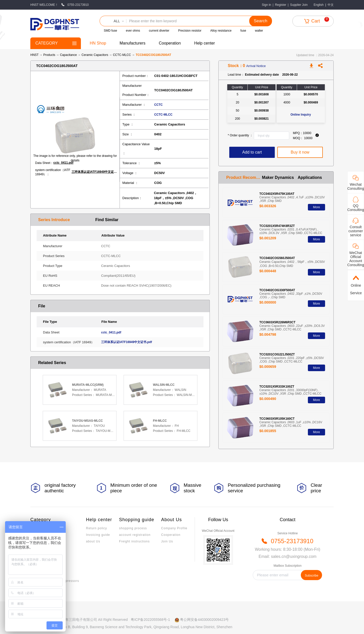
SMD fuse (110, 31)
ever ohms (133, 31)
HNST (34, 55)
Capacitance (69, 55)
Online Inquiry (301, 115)
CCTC (158, 105)
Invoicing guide (98, 535)
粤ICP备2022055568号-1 (150, 620)
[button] (113, 21)
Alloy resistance (221, 31)
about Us (93, 541)
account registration (135, 535)
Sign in (267, 5)
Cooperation (170, 43)
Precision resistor (190, 31)
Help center (204, 43)
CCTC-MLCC (122, 55)
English (319, 5)
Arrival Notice (256, 66)
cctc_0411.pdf (63, 163)
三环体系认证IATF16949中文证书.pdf (96, 172)
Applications (310, 177)
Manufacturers (132, 43)
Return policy (96, 528)
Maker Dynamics (278, 177)
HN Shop (98, 43)
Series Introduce (54, 220)
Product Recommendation (244, 177)
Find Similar (107, 220)
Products (49, 55)
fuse (243, 31)
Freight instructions (134, 541)
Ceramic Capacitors (95, 55)
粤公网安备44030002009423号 (204, 620)
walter (259, 31)
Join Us (167, 541)
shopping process (133, 528)
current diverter (159, 31)
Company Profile (174, 528)
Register (281, 5)
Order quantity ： (240, 135)
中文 (331, 5)
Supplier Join (299, 5)
